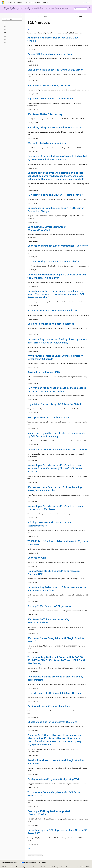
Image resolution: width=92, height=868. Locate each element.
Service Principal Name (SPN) (44, 372)
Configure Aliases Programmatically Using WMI (54, 779)
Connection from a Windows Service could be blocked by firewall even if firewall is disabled (57, 158)
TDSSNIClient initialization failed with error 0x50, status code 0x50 (58, 543)
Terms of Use (65, 867)
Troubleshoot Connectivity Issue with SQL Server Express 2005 (54, 794)
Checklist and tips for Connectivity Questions (52, 722)
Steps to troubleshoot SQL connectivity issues (53, 310)
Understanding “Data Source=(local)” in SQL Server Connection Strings (56, 209)
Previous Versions (16, 867)
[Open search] (84, 2)
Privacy (39, 867)
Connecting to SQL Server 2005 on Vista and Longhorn (57, 449)
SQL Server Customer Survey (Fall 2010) (49, 85)
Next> (29, 848)
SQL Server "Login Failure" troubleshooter (50, 98)
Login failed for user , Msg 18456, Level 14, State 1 (54, 404)
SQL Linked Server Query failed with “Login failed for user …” (56, 640)
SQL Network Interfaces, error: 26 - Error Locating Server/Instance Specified (55, 489)
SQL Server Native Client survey (45, 114)
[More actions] (88, 17)
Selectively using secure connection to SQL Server (55, 127)
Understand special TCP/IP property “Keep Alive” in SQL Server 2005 (58, 832)
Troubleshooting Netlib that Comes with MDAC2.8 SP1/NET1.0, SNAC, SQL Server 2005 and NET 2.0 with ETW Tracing (57, 660)
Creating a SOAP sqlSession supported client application (49, 813)
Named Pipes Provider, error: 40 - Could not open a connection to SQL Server (55, 508)
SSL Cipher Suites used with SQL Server (49, 417)
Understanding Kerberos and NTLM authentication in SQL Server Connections (57, 589)
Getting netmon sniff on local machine (49, 706)
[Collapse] (22, 15)
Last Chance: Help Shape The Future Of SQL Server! (55, 70)
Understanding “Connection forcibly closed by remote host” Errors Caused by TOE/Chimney (57, 341)
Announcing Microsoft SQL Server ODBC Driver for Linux (53, 39)
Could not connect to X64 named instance (51, 324)
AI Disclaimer (5, 867)
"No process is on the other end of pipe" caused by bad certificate (55, 678)
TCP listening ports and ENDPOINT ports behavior (55, 195)
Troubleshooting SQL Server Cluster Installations (54, 261)
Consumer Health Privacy (51, 867)
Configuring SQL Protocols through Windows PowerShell (47, 228)
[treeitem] (12, 23)
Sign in (88, 2)
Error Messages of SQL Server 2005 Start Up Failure (55, 693)
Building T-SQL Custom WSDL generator (50, 606)
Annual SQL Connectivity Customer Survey (51, 54)
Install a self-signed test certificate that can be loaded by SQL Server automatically (57, 435)
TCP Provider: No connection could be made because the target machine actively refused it (57, 389)
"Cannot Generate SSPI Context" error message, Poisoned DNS (54, 572)
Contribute (31, 867)
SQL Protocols (48, 17)
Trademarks (74, 867)
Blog (24, 867)
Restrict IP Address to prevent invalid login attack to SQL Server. (56, 762)
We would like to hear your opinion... (47, 143)
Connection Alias (37, 558)
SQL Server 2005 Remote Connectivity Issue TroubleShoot (48, 621)
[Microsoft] (3, 2)
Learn (29, 17)
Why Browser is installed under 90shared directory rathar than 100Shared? (55, 357)
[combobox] (12, 19)
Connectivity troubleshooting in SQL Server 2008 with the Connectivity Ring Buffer (57, 276)
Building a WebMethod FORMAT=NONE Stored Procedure (49, 524)
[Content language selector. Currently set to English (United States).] (10, 863)
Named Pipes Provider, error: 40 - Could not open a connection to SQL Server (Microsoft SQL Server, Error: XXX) (55, 468)
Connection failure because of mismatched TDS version (58, 246)
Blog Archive (37, 17)
